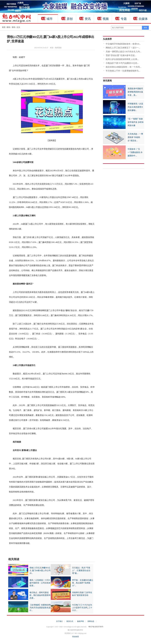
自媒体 (143, 19)
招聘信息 (91, 621)
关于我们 (59, 621)
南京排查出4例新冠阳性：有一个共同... (123, 67)
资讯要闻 (107, 81)
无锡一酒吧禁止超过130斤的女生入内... (123, 52)
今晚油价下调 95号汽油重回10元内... (122, 63)
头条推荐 (107, 39)
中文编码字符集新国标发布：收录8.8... (123, 44)
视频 (106, 19)
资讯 (88, 19)
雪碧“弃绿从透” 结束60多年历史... (121, 55)
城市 (50, 19)
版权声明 (80, 621)
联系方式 (70, 621)
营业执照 (75, 637)
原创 (70, 19)
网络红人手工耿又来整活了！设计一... (123, 48)
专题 (124, 19)
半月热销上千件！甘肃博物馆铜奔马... (123, 71)
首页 (4, 27)
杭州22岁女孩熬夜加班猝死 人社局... (122, 59)
